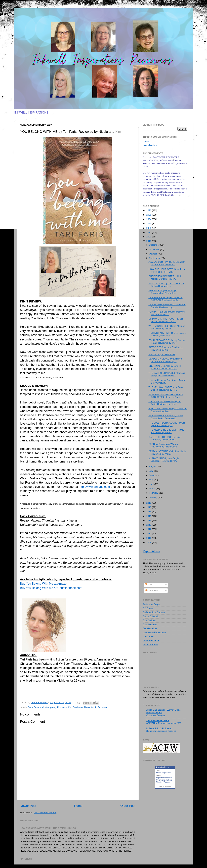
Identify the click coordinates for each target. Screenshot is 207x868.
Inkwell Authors (151, 145)
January (153, 497)
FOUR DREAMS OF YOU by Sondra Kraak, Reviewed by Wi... (167, 342)
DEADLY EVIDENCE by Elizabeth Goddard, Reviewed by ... (165, 360)
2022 (149, 228)
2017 (149, 507)
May (152, 480)
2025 (149, 215)
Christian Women (163, 782)
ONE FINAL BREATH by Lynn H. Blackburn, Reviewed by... (165, 367)
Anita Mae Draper (152, 604)
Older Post (128, 806)
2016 (149, 512)
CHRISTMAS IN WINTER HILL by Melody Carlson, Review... (165, 277)
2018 (149, 503)
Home (78, 806)
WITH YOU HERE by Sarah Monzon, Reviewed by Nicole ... (167, 327)
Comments (152, 590)
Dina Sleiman (150, 620)
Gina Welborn (150, 624)
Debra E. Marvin (151, 616)
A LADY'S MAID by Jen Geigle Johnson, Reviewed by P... (164, 460)
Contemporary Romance (54, 707)
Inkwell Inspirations (164, 773)
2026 (149, 210)
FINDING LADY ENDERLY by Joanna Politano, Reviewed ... (167, 334)
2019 (149, 241)
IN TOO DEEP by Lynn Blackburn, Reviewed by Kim (165, 349)
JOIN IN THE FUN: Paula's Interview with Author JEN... (167, 313)
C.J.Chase (148, 608)
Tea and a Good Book (158, 720)
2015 (149, 516)
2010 (149, 538)
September (155, 258)
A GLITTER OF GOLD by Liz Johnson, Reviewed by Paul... (168, 410)
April (152, 484)
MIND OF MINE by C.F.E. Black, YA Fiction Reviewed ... (166, 285)
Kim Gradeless (76, 707)
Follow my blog (165, 786)
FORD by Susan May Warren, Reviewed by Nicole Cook (163, 445)
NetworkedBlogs (162, 767)
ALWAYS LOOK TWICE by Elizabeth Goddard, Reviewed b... (167, 263)
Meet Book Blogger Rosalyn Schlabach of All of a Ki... (162, 292)
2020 (149, 237)
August (153, 466)
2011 (149, 534)
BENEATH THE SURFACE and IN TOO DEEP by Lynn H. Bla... (165, 396)
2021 (149, 232)
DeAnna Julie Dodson (154, 612)
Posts (149, 585)
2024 (149, 219)
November (155, 249)
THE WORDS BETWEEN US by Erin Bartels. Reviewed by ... (167, 306)
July (151, 471)
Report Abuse (152, 551)
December (155, 245)
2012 (149, 529)
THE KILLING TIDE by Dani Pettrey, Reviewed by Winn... (167, 431)
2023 (149, 223)
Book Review (34, 707)
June (152, 475)
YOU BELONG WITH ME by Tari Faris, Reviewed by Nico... (165, 403)
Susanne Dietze (151, 640)
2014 (149, 520)
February (154, 493)
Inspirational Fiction (164, 778)
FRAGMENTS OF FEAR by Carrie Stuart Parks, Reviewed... (166, 417)
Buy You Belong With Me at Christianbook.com (51, 588)
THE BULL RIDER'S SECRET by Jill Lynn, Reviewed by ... (167, 424)
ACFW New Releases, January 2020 (164, 723)
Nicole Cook (90, 707)
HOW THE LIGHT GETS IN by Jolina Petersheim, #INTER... (167, 270)
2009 (149, 542)
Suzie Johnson (150, 644)
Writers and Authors (164, 780)
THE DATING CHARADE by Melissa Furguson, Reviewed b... (167, 374)
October (153, 254)
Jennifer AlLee (150, 628)
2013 (149, 525)
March (153, 489)
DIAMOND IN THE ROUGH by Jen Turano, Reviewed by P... (166, 320)
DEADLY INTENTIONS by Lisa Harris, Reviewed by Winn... (168, 453)
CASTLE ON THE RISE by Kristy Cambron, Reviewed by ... (165, 438)
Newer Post (28, 806)
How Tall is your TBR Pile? (162, 354)
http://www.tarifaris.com (94, 487)
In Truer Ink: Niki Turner (159, 728)
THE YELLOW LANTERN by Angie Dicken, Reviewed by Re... (166, 389)
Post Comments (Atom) (45, 813)
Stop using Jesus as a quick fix (161, 731)
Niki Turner (148, 636)
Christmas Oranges (156, 715)
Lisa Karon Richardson (154, 632)
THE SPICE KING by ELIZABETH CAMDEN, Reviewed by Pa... (165, 299)
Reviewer (102, 707)
